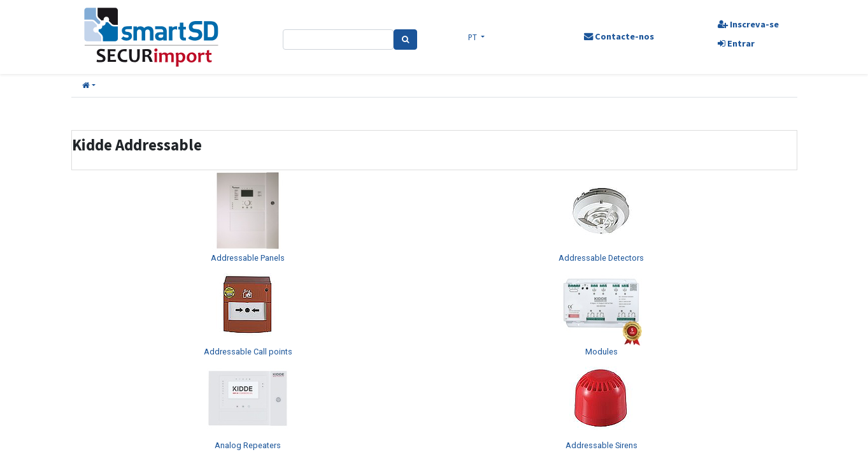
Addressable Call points (248, 352)
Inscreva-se (746, 24)
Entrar (734, 43)
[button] (89, 86)
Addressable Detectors (601, 258)
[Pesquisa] (406, 40)
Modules (601, 352)
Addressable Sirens (601, 445)
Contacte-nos (618, 36)
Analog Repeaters (248, 445)
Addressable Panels (248, 258)
